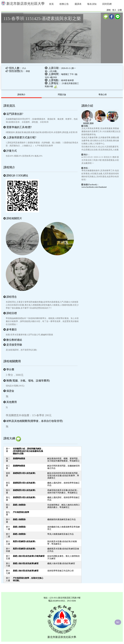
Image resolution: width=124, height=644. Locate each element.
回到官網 (107, 4)
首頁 (51, 4)
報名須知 (92, 4)
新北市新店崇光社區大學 (23, 3)
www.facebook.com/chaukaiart (94, 187)
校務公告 (64, 4)
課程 (109, 10)
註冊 (120, 10)
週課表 (78, 4)
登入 (114, 10)
